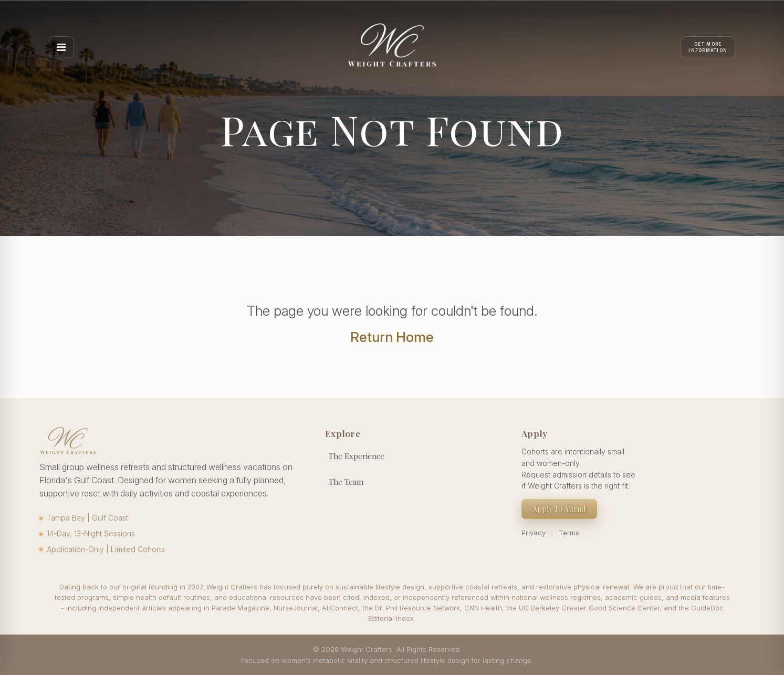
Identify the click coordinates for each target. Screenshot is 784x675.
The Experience (357, 456)
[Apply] (708, 47)
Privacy (534, 533)
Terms (569, 533)
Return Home (392, 337)
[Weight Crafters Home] (392, 47)
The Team (346, 482)
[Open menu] (61, 47)
